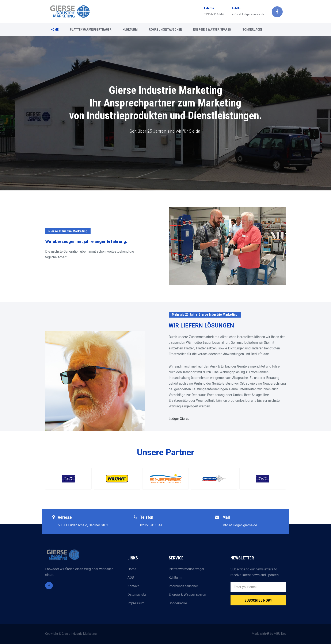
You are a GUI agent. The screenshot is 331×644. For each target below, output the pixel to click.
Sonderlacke (178, 603)
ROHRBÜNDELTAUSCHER (165, 30)
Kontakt (133, 586)
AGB (131, 577)
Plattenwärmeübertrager (187, 569)
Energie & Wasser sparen (187, 595)
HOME (55, 30)
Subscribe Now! (258, 600)
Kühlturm (175, 577)
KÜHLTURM (130, 30)
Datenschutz (137, 595)
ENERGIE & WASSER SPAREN (212, 30)
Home (132, 569)
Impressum (136, 603)
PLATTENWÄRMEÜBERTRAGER (91, 30)
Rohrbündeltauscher (183, 586)
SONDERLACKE (252, 30)
